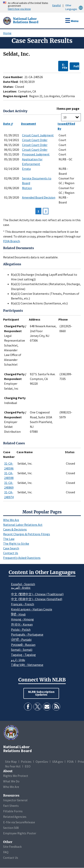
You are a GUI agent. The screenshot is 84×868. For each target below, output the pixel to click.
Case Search (11, 548)
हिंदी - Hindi (18, 614)
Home (7, 33)
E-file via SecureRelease (19, 822)
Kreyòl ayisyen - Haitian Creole (32, 609)
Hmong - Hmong (22, 619)
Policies (26, 762)
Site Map (11, 762)
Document (29, 124)
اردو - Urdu (18, 660)
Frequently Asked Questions (22, 558)
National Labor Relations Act (23, 525)
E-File (65, 66)
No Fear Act (13, 766)
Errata (26, 169)
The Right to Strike (16, 544)
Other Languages (75, 7)
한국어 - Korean (22, 624)
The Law (9, 539)
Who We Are (11, 520)
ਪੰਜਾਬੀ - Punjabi (21, 640)
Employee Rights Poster (20, 833)
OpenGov (42, 762)
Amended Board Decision (39, 197)
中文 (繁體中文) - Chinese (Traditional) (37, 594)
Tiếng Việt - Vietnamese (27, 665)
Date (8, 124)
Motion (27, 188)
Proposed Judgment (36, 154)
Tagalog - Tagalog (23, 655)
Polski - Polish (21, 630)
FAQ (6, 852)
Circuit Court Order (35, 140)
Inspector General (15, 800)
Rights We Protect (16, 776)
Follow (76, 66)
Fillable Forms (13, 811)
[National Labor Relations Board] (7, 20)
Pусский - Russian (23, 645)
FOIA (70, 762)
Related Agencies (15, 817)
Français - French (23, 604)
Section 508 (11, 828)
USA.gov (58, 762)
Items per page (68, 109)
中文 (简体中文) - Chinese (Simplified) (37, 599)
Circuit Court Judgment (38, 135)
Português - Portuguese (27, 634)
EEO (28, 766)
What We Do (11, 781)
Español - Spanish (23, 584)
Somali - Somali (22, 650)
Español (57, 5)
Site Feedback (12, 847)
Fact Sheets (11, 806)
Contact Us (11, 553)
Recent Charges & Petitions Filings (27, 534)
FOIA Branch (12, 241)
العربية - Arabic (21, 588)
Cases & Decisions (15, 529)
